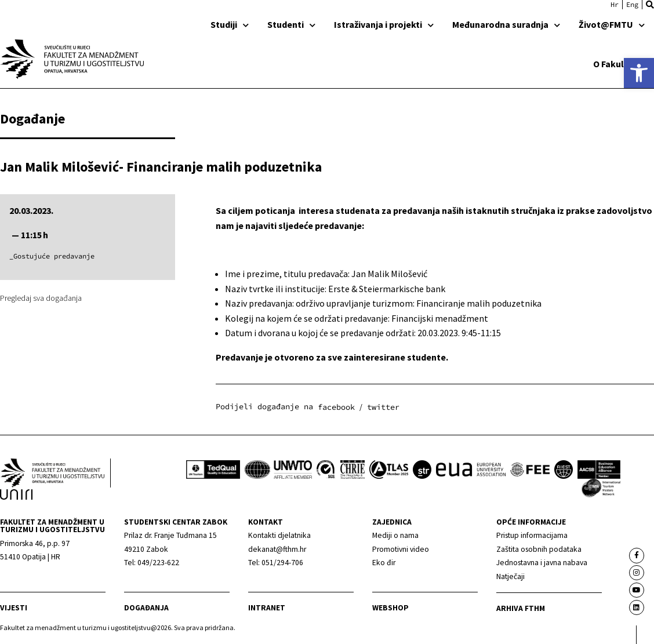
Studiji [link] (230, 24)
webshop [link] (390, 608)
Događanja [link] (146, 608)
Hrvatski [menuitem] (615, 5)
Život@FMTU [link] (612, 24)
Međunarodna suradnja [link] (506, 24)
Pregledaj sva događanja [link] (41, 298)
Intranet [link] (267, 608)
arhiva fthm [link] (521, 608)
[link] (639, 73)
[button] (650, 5)
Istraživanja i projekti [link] (384, 24)
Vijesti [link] (14, 608)
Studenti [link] (291, 24)
